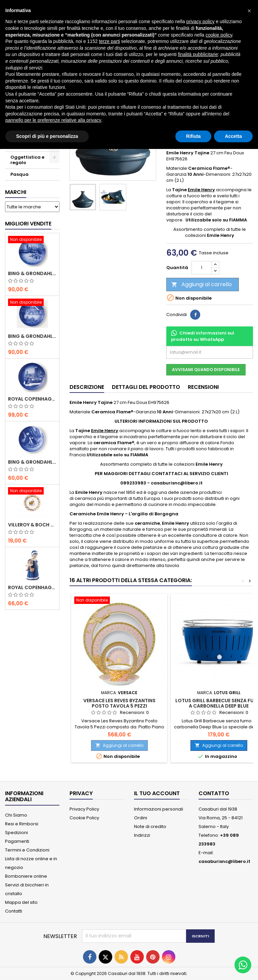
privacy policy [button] (201, 21)
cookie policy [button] (219, 35)
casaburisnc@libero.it (224, 861)
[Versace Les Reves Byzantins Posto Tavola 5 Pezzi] (119, 601)
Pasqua (19, 174)
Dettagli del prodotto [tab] (146, 387)
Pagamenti (17, 841)
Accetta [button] (233, 136)
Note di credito (150, 827)
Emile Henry (201, 190)
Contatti (14, 911)
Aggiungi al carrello (202, 284)
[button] (249, 11)
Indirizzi (142, 835)
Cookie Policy (84, 818)
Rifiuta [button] (193, 136)
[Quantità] (202, 268)
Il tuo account (157, 793)
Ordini (141, 818)
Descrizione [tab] (87, 387)
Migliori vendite (28, 224)
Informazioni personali (159, 809)
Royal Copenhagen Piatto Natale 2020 (32, 399)
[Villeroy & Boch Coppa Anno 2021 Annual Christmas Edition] (32, 492)
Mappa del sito (21, 902)
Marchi (16, 192)
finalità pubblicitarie (198, 54)
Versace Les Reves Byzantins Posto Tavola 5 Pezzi (119, 703)
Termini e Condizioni (27, 850)
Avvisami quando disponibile (206, 370)
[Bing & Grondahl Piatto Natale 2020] (32, 240)
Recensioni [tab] (203, 387)
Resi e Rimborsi (22, 824)
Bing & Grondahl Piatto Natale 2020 (32, 273)
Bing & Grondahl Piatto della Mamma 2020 (32, 462)
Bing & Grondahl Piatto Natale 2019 (32, 336)
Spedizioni (16, 833)
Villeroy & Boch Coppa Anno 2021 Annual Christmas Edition (32, 525)
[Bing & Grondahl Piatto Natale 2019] (32, 303)
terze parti (110, 41)
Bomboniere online (26, 876)
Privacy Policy (84, 809)
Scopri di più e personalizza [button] (47, 136)
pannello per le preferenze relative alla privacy (53, 120)
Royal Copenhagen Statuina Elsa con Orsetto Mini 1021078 (32, 587)
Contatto (214, 793)
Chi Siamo (16, 815)
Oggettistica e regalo (27, 160)
